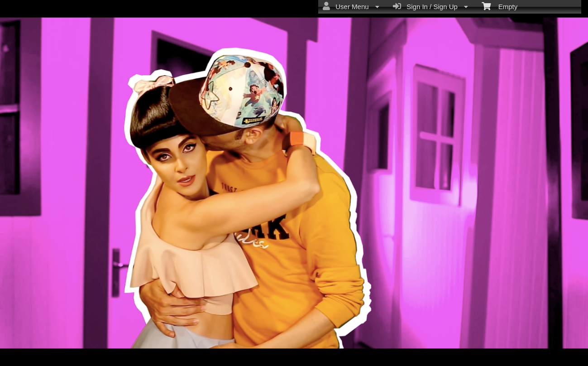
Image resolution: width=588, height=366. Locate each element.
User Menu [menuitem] (351, 6)
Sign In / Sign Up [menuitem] (430, 6)
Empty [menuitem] (500, 6)
